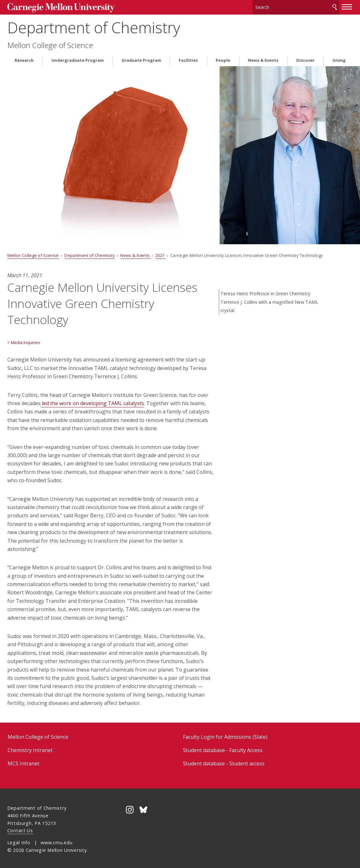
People (223, 58)
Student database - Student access (224, 762)
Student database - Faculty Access (223, 748)
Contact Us (20, 829)
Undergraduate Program (78, 58)
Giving (339, 58)
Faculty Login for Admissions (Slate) (225, 735)
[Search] (296, 6)
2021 (161, 253)
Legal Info (19, 841)
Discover (305, 58)
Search (335, 6)
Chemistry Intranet (30, 748)
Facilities (188, 58)
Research (24, 58)
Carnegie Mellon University (55, 7)
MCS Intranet (23, 762)
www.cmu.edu (56, 841)
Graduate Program (141, 58)
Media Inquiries (26, 341)
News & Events (263, 58)
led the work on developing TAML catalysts (92, 401)
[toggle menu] (347, 6)
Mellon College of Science (50, 43)
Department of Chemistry (94, 26)
